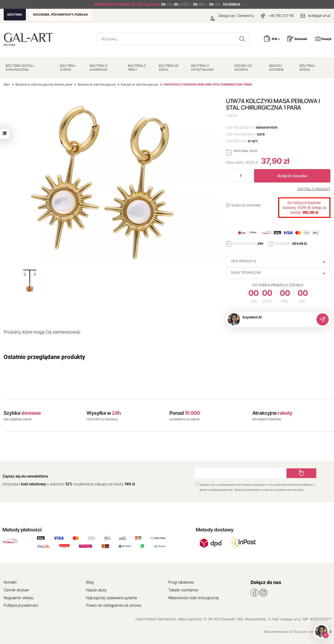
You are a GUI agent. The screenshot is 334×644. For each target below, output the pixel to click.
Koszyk (323, 38)
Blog (90, 582)
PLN (276, 39)
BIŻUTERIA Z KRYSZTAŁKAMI (202, 68)
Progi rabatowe (181, 582)
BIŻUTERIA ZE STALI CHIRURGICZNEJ (20, 68)
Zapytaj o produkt (314, 189)
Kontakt (10, 582)
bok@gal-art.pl (319, 15)
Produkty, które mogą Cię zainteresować (42, 332)
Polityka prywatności (21, 605)
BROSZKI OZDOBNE (276, 68)
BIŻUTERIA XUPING (68, 68)
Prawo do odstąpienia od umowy (114, 605)
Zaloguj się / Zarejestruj (232, 15)
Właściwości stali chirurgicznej (193, 598)
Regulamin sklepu (19, 598)
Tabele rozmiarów (183, 590)
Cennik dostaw (16, 590)
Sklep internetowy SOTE (280, 632)
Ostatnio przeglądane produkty (44, 357)
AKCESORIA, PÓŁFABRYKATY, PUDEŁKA (60, 14)
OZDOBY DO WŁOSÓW (243, 68)
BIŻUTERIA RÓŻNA (307, 68)
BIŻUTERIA (15, 14)
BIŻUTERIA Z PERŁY (137, 68)
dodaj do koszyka (292, 176)
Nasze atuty (96, 590)
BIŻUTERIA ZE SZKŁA (168, 68)
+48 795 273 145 (281, 15)
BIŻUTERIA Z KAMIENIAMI (99, 68)
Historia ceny (246, 151)
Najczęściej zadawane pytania (111, 598)
